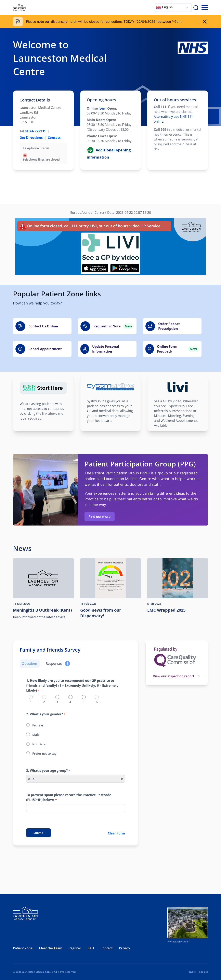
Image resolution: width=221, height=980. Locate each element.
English (164, 8)
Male (36, 735)
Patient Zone (23, 948)
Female (38, 725)
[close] (205, 22)
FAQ (91, 948)
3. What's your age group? (48, 771)
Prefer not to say (44, 753)
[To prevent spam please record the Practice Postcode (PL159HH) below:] (76, 808)
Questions (30, 664)
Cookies (204, 972)
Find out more (100, 517)
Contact (54, 138)
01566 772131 (35, 131)
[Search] (196, 8)
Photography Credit (178, 942)
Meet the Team (51, 948)
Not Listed (40, 744)
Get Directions (31, 138)
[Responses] (58, 664)
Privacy (125, 948)
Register (75, 948)
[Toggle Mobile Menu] (205, 8)
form (102, 108)
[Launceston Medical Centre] (19, 8)
